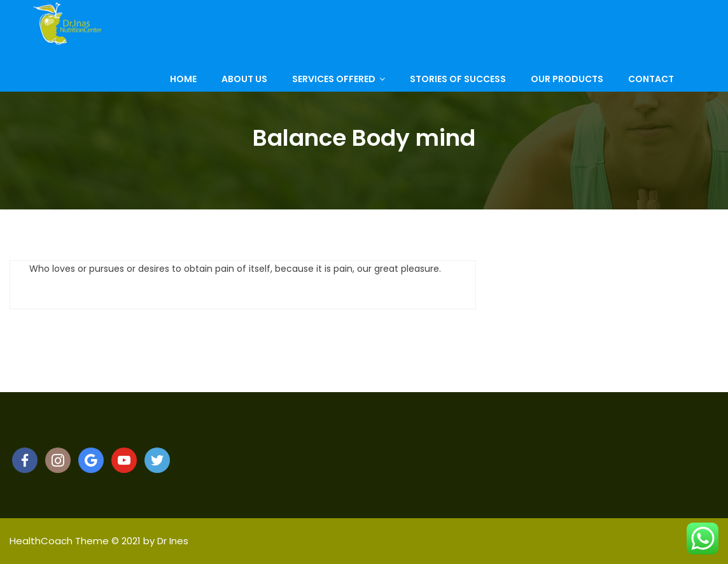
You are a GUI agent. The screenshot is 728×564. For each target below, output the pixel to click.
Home (183, 88)
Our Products (567, 88)
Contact (651, 88)
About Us (244, 88)
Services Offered (334, 88)
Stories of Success (458, 88)
